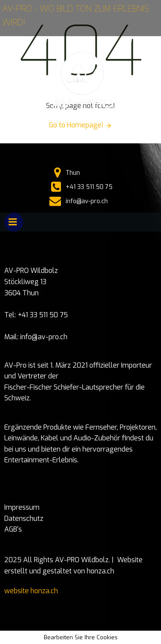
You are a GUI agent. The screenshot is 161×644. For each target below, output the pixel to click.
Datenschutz (24, 519)
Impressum (22, 507)
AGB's (13, 529)
